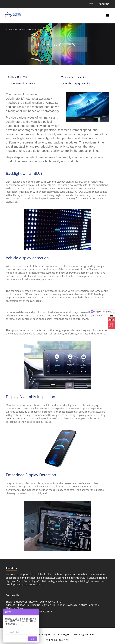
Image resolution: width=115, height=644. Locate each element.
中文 (91, 4)
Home (9, 29)
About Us (104, 4)
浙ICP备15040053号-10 (57, 640)
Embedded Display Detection (76, 83)
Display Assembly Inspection (22, 83)
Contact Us (12, 595)
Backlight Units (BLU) (18, 77)
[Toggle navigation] (107, 15)
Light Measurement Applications (34, 29)
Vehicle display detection (74, 77)
